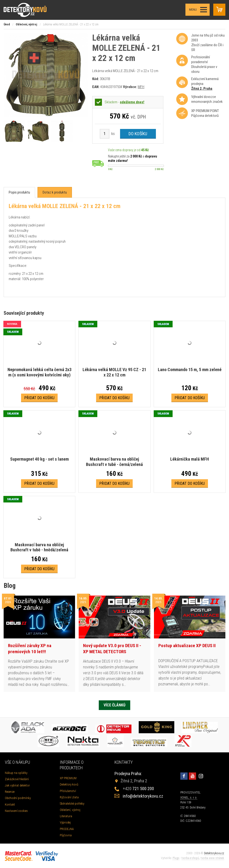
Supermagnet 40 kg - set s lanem (39, 459)
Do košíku (138, 134)
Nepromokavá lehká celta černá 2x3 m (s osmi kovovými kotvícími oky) (39, 372)
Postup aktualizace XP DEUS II (187, 646)
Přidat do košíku (39, 398)
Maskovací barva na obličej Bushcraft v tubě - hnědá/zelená (39, 547)
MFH (141, 87)
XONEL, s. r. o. (189, 798)
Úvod (7, 24)
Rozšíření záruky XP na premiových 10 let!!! (30, 649)
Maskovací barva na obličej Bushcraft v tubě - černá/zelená (114, 462)
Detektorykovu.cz (214, 853)
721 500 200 (138, 789)
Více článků (114, 705)
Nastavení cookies (16, 811)
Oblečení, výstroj (26, 24)
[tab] (19, 192)
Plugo (176, 858)
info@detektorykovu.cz (143, 796)
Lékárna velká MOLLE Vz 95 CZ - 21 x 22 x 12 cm (114, 372)
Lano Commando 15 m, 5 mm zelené (190, 370)
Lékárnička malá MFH (190, 459)
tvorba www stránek (212, 858)
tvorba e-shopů (190, 858)
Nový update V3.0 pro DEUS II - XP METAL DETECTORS (112, 649)
